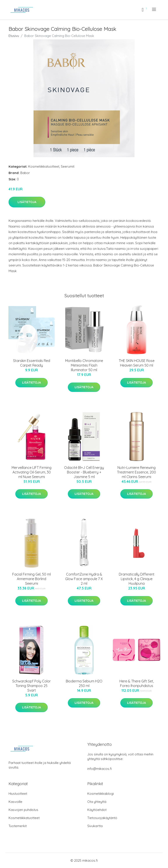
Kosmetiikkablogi (101, 794)
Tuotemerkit (18, 826)
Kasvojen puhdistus (23, 810)
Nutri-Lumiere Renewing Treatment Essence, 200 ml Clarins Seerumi (136, 472)
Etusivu (14, 36)
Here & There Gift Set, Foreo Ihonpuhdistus (137, 683)
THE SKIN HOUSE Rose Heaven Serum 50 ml (137, 363)
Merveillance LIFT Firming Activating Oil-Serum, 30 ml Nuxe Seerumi (31, 472)
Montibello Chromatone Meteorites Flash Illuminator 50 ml (84, 365)
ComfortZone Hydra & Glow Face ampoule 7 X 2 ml (84, 579)
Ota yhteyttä (97, 802)
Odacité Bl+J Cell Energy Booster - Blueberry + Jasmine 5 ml (84, 472)
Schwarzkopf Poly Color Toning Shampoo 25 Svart (31, 686)
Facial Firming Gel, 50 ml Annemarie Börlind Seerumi (31, 579)
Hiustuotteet (18, 794)
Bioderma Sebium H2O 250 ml (84, 683)
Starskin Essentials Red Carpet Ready (32, 363)
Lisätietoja (27, 202)
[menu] (154, 9)
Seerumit (68, 166)
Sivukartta (95, 826)
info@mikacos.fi (100, 769)
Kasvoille (15, 802)
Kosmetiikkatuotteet (44, 166)
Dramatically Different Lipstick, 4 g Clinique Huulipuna (137, 579)
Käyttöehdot (97, 810)
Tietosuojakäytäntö (102, 818)
